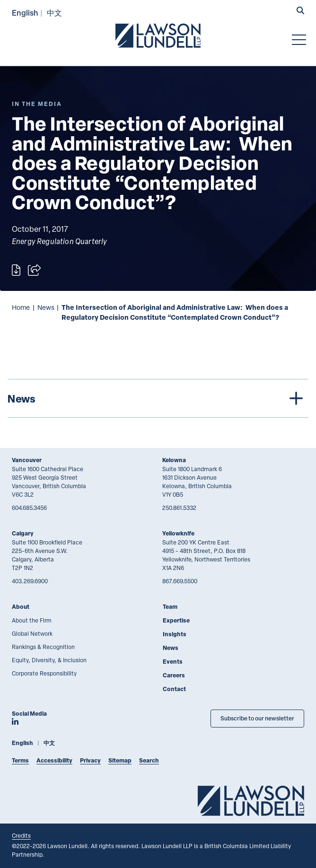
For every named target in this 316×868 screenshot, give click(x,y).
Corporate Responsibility (44, 673)
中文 (54, 13)
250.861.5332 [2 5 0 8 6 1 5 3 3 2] (179, 508)
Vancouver (27, 460)
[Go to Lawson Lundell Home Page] (158, 35)
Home (21, 307)
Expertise (176, 620)
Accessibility (54, 760)
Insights (175, 634)
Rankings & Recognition (43, 647)
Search (149, 760)
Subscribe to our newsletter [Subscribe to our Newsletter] (257, 718)
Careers (174, 675)
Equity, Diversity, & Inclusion (49, 660)
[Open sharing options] (34, 270)
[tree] (158, 398)
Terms (20, 760)
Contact (174, 689)
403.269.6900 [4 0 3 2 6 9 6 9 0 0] (30, 581)
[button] (300, 11)
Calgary (23, 533)
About (21, 607)
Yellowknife (178, 533)
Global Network (32, 633)
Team (170, 607)
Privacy (90, 760)
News (46, 307)
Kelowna (174, 460)
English (25, 13)
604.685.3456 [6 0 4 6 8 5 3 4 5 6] (29, 508)
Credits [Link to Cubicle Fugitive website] (21, 835)
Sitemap (120, 760)
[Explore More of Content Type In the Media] (37, 104)
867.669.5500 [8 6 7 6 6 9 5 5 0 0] (180, 581)
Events (173, 662)
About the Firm (32, 620)
